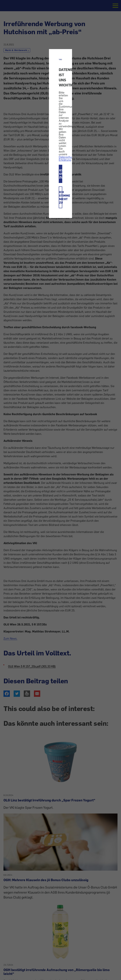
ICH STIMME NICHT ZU (61, 197)
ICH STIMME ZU (61, 174)
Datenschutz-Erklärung (67, 158)
